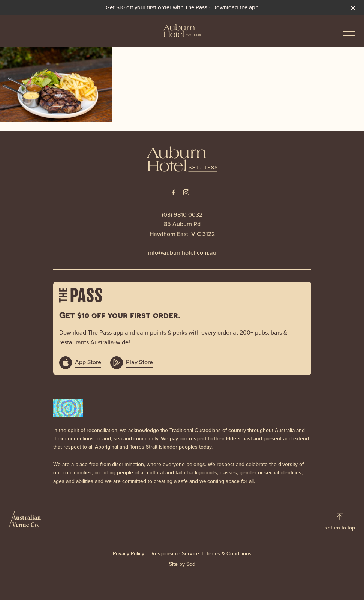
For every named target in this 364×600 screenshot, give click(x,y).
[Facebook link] (174, 192)
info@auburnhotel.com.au (182, 253)
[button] (349, 34)
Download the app (235, 7)
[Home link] (182, 31)
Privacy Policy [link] (129, 554)
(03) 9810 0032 (182, 215)
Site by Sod (182, 564)
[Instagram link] (186, 192)
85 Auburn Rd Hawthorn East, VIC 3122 (182, 229)
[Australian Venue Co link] (25, 521)
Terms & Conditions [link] (229, 554)
